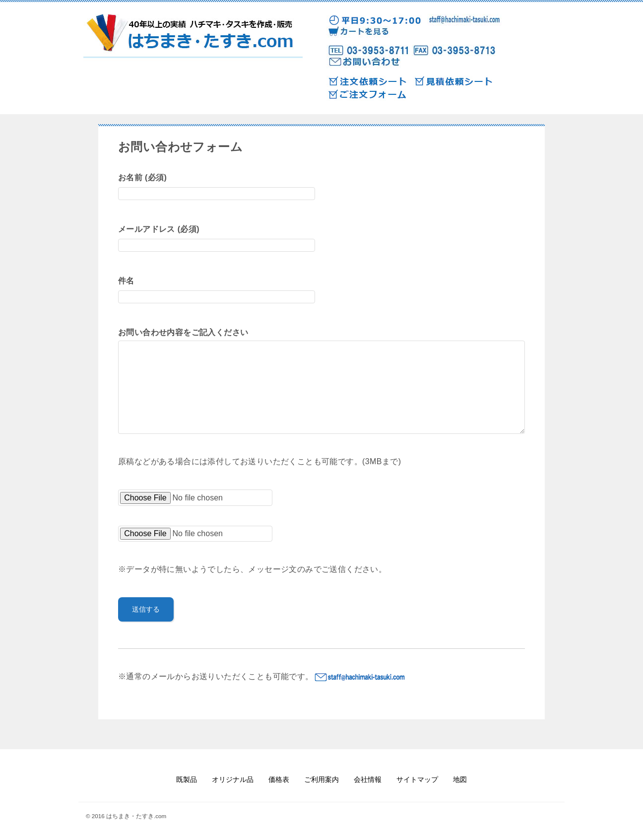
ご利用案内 (321, 779)
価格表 (279, 779)
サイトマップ (417, 779)
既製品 (187, 779)
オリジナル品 (233, 779)
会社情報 (368, 779)
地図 (460, 779)
